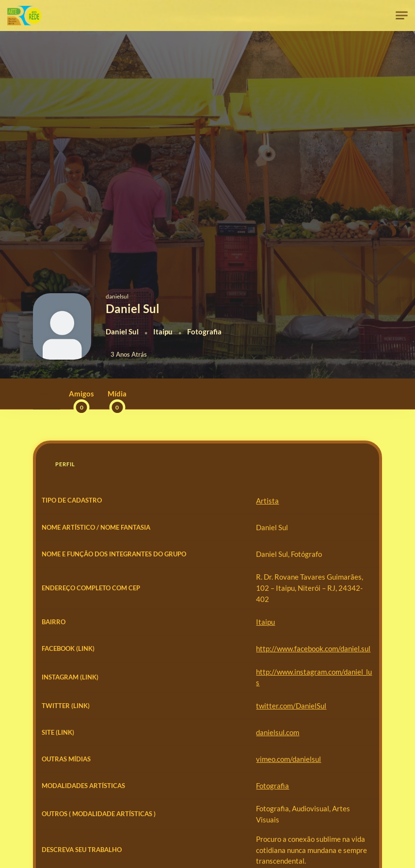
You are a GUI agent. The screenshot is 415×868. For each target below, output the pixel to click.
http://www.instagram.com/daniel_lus (193, 705)
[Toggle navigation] (402, 16)
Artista (145, 501)
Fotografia (150, 817)
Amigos (81, 399)
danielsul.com (155, 759)
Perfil (47, 394)
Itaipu (143, 651)
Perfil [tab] (65, 464)
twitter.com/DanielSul (168, 732)
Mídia (117, 399)
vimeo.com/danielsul (166, 786)
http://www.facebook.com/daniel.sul (191, 678)
